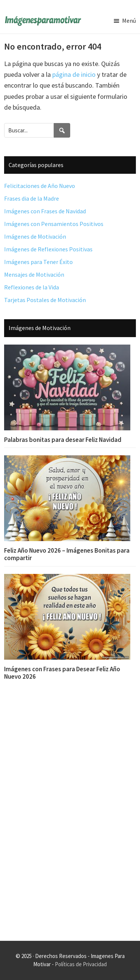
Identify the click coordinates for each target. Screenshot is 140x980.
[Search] (62, 130)
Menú (129, 21)
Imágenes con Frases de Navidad (45, 211)
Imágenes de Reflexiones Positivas (48, 249)
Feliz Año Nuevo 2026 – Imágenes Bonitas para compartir (67, 554)
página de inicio (74, 74)
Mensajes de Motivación (34, 274)
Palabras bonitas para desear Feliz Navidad (63, 440)
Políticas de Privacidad (81, 964)
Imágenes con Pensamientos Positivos (54, 224)
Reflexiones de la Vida (32, 287)
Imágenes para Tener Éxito (38, 262)
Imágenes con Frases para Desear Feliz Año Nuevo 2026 (62, 673)
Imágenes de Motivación (35, 236)
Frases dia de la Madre (32, 198)
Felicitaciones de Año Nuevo (40, 186)
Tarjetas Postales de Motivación (45, 300)
